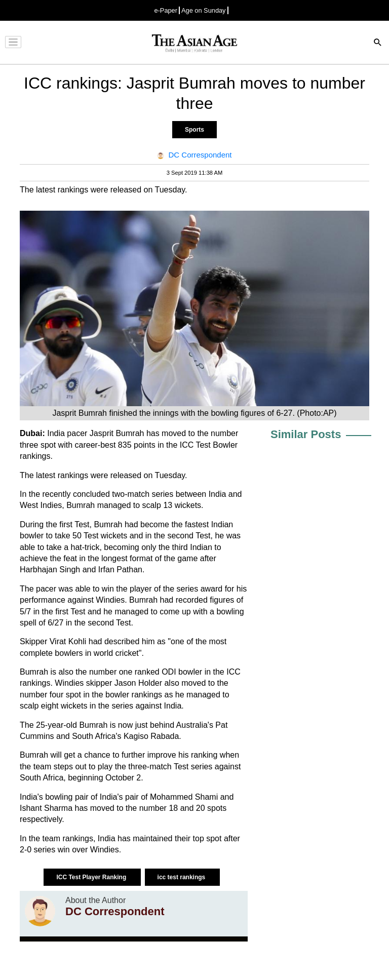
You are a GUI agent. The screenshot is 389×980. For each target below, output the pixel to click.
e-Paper (166, 10)
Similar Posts (306, 434)
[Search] (378, 43)
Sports (194, 130)
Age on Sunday (204, 10)
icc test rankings (182, 877)
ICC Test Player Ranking (92, 877)
